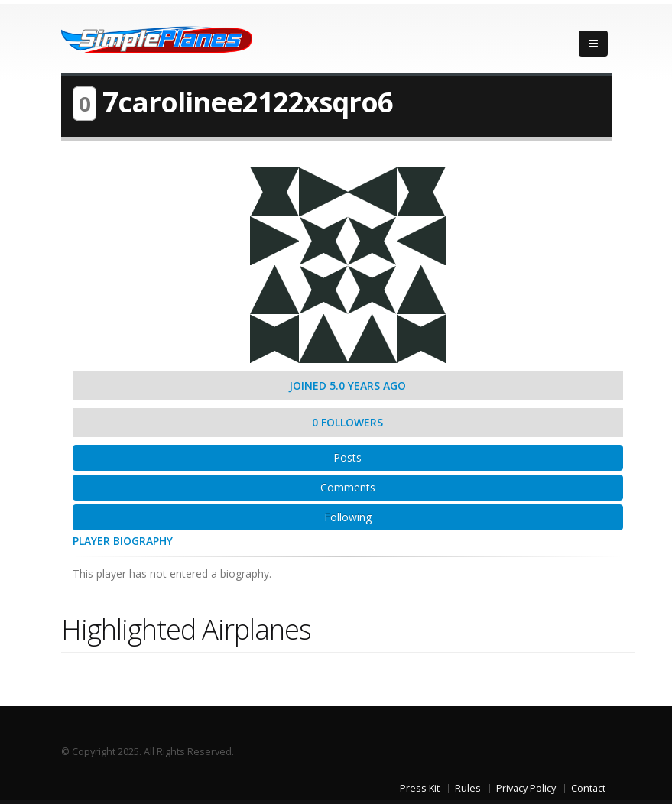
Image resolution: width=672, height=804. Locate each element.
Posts (347, 457)
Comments (348, 487)
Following (348, 517)
